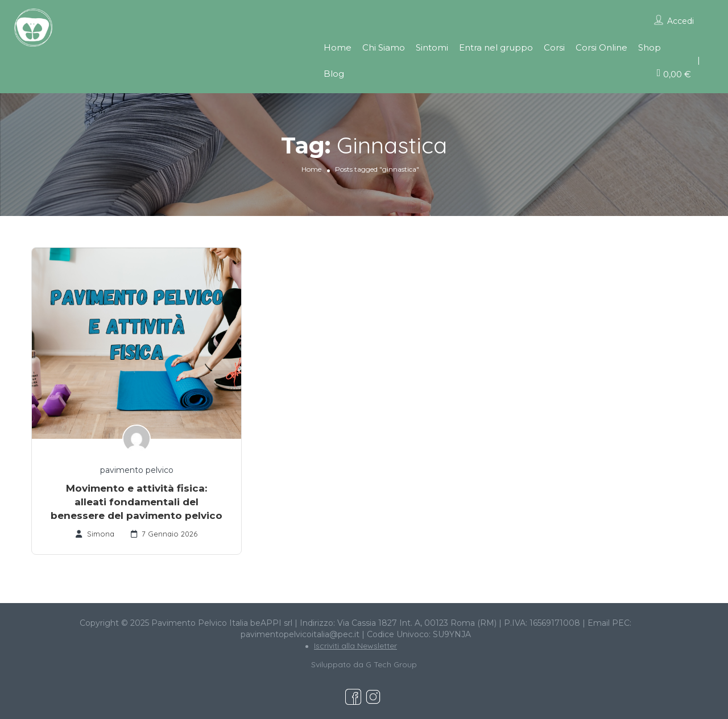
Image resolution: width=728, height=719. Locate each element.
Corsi (554, 47)
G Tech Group (391, 664)
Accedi (681, 21)
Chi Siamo (384, 47)
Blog (334, 74)
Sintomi (432, 47)
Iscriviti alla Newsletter (355, 646)
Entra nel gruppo (496, 47)
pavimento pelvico (137, 470)
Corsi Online (601, 47)
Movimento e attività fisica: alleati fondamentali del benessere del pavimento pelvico (136, 502)
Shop (650, 47)
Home (338, 47)
